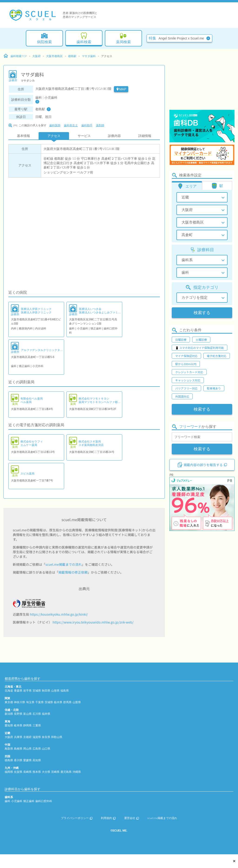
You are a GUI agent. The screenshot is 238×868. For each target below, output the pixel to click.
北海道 (9, 691)
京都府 (27, 737)
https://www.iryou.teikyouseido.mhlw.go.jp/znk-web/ (93, 622)
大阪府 (36, 56)
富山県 (27, 714)
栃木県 (58, 702)
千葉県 (40, 702)
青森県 (18, 691)
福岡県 (9, 772)
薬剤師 (100, 125)
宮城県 (37, 691)
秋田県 (46, 691)
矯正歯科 (29, 801)
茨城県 (49, 702)
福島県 (65, 691)
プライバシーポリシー (77, 818)
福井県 (46, 714)
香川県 (18, 760)
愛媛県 (27, 760)
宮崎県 (55, 772)
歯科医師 (55, 125)
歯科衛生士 (71, 125)
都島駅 (72, 56)
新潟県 (9, 714)
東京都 (9, 702)
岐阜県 (18, 725)
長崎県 (27, 772)
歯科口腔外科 (44, 801)
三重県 (37, 725)
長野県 (18, 714)
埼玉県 (30, 702)
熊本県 (37, 772)
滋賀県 (37, 737)
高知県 (37, 760)
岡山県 (27, 749)
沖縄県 (77, 772)
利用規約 (108, 818)
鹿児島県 (66, 772)
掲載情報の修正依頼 (73, 572)
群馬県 (67, 702)
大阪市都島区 (54, 56)
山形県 (55, 691)
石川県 (37, 714)
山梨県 (77, 702)
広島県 (37, 749)
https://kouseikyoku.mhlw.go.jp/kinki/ (59, 614)
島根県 (18, 749)
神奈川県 (20, 702)
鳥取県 (9, 749)
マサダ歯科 (89, 56)
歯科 (7, 801)
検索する (202, 313)
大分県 (46, 772)
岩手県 (27, 691)
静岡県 (27, 725)
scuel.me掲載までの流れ (64, 564)
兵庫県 (18, 737)
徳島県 (9, 760)
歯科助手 (87, 125)
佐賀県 (18, 772)
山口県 (46, 749)
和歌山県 (57, 737)
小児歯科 (17, 801)
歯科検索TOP (15, 56)
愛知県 (9, 725)
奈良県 (46, 737)
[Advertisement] (202, 80)
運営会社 (132, 818)
